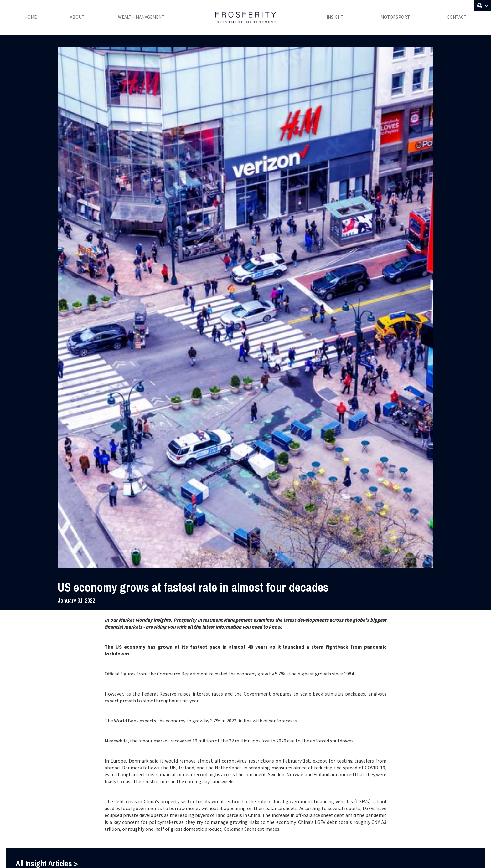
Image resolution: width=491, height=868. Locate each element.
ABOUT (77, 17)
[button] (483, 6)
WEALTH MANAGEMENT (141, 17)
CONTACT (457, 17)
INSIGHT (335, 17)
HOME (31, 17)
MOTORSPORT (395, 17)
